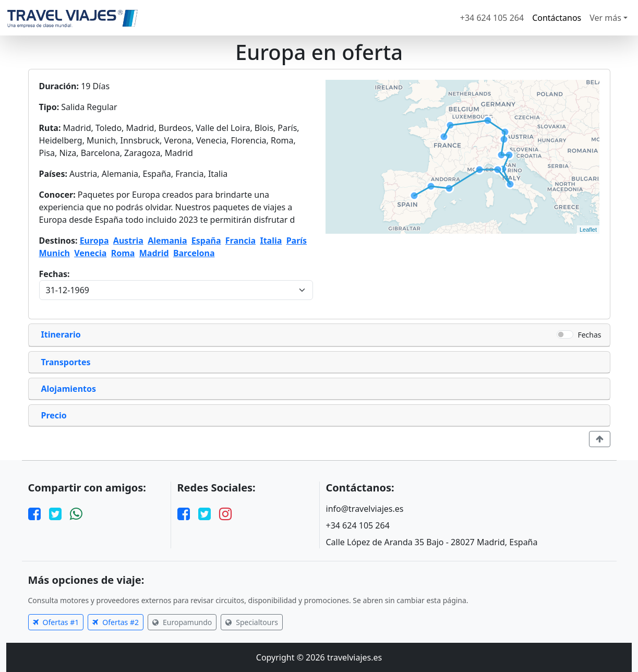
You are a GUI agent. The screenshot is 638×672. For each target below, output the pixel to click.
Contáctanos (557, 18)
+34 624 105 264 (492, 18)
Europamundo (182, 622)
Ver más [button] (605, 18)
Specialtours (252, 622)
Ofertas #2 (116, 622)
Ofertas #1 (56, 622)
